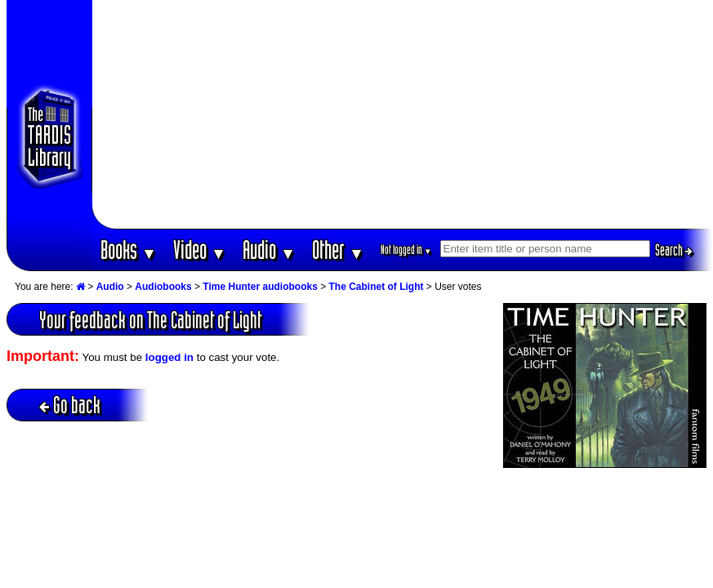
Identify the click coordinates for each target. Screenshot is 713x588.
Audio (269, 249)
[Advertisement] (402, 114)
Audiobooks (163, 287)
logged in (169, 357)
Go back (70, 405)
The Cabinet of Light (377, 287)
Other (338, 249)
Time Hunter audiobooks (260, 287)
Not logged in (406, 249)
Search (674, 250)
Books (129, 249)
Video (200, 249)
